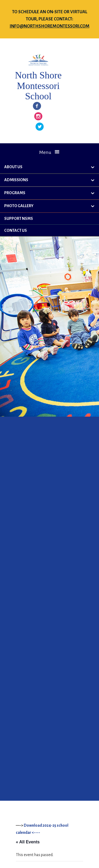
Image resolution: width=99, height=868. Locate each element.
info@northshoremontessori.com (50, 26)
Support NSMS (19, 219)
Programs (15, 193)
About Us (13, 167)
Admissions (16, 180)
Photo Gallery (19, 206)
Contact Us (16, 230)
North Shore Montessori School (38, 86)
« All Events (28, 842)
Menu (45, 152)
